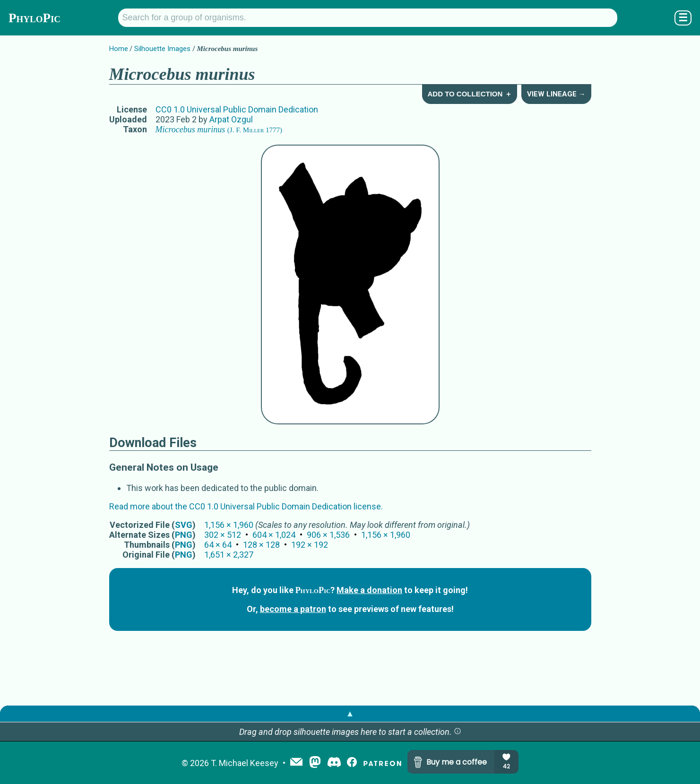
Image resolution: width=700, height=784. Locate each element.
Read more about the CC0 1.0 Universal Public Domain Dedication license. (246, 506)
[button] (458, 732)
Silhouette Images (162, 49)
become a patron (293, 609)
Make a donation (369, 590)
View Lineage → (556, 94)
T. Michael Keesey (245, 763)
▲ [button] (350, 713)
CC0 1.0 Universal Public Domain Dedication (237, 109)
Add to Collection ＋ (469, 94)
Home (119, 49)
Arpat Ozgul (231, 119)
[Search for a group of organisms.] (368, 18)
